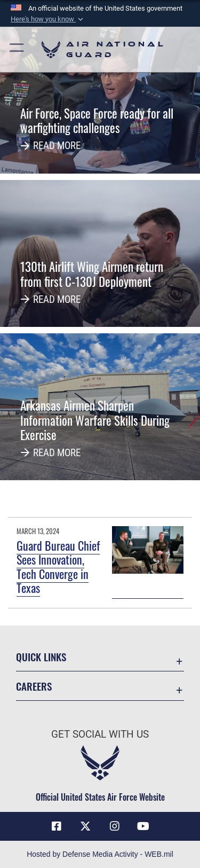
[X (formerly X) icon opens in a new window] (85, 826)
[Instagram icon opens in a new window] (115, 826)
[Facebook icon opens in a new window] (57, 826)
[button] (48, 19)
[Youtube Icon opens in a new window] (143, 826)
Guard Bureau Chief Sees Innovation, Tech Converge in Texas (58, 566)
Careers (34, 686)
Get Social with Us (100, 734)
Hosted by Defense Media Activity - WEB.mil (100, 854)
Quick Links (41, 657)
